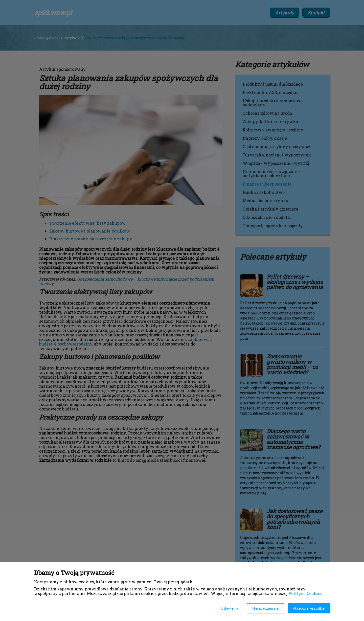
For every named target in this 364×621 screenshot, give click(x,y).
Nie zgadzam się (265, 608)
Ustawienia (230, 608)
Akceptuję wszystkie (309, 608)
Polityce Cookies (305, 593)
